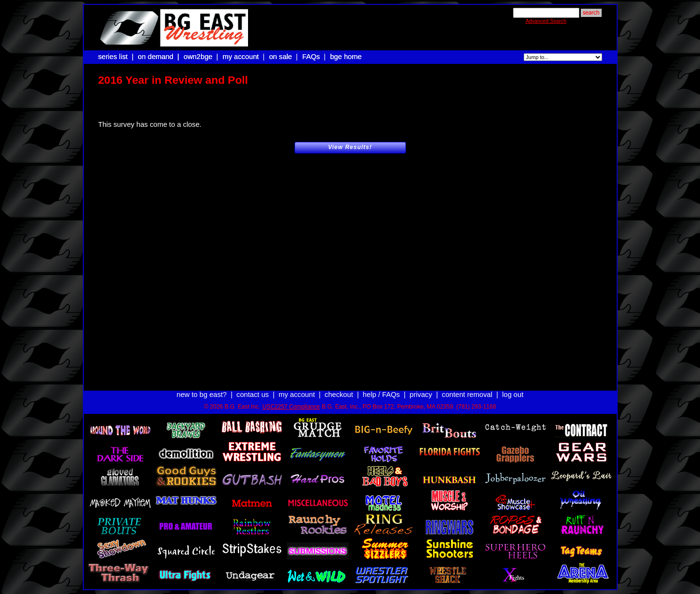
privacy (421, 386)
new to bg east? (202, 386)
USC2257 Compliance (291, 398)
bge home (346, 57)
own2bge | (202, 57)
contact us (253, 386)
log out (513, 386)
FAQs (311, 57)
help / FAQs (381, 386)
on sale (280, 57)
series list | (117, 57)
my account (241, 57)
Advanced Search (546, 21)
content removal (467, 386)
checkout (339, 386)
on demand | (160, 57)
